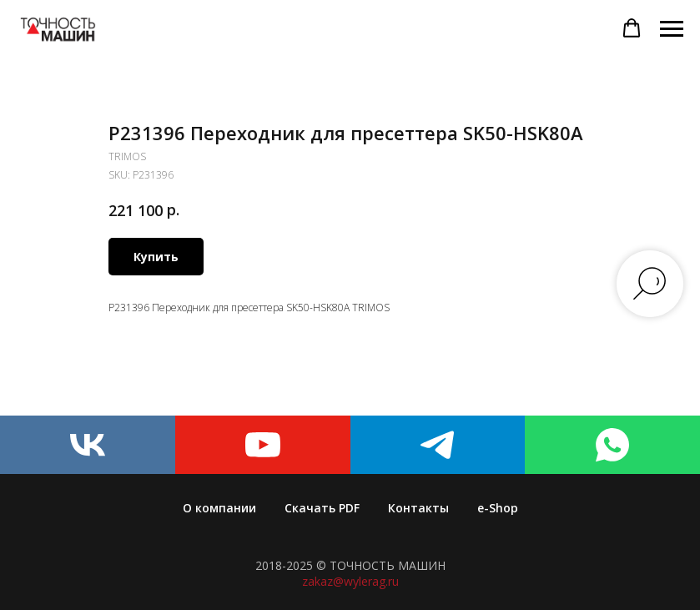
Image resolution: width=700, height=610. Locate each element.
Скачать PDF (322, 508)
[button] (632, 28)
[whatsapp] (612, 445)
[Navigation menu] (672, 29)
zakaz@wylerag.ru (350, 581)
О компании (219, 508)
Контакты (418, 508)
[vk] (88, 445)
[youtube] (263, 445)
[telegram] (438, 445)
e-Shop (498, 508)
